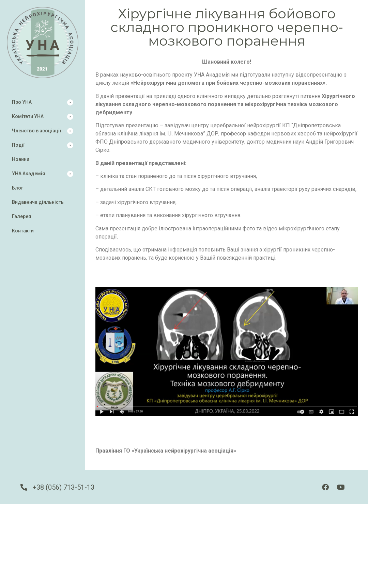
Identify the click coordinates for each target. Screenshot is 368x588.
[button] (43, 102)
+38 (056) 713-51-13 (63, 487)
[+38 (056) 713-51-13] (24, 487)
